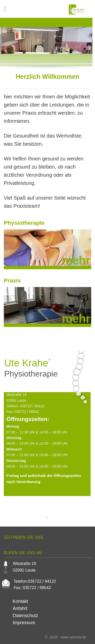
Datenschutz (25, 616)
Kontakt (20, 601)
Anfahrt (20, 608)
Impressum (24, 623)
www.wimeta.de (72, 637)
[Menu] (7, 9)
